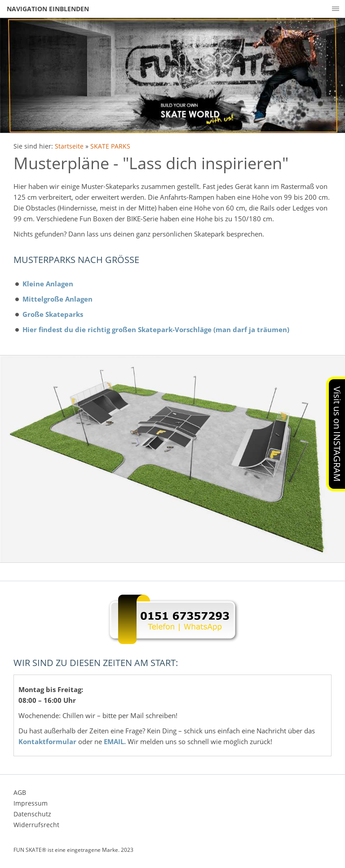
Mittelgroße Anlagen (57, 299)
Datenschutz (32, 814)
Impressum (31, 803)
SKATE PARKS (110, 146)
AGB (20, 792)
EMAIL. (115, 741)
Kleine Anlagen (48, 284)
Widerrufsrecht (36, 825)
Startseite (69, 146)
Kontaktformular (47, 741)
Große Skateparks (53, 314)
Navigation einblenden (48, 9)
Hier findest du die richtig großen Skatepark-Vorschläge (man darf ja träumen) (156, 329)
